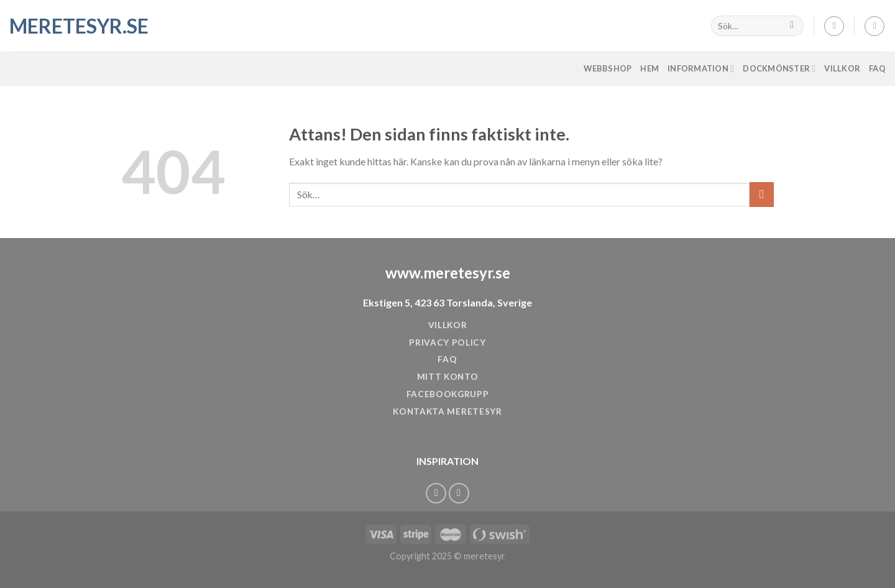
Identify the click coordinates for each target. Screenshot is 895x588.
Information (701, 69)
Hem (649, 68)
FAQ (877, 68)
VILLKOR (448, 325)
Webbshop (608, 68)
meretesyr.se (71, 26)
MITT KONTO (448, 377)
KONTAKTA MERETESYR (447, 411)
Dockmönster (779, 69)
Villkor (842, 68)
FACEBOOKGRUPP (448, 394)
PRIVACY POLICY (447, 342)
